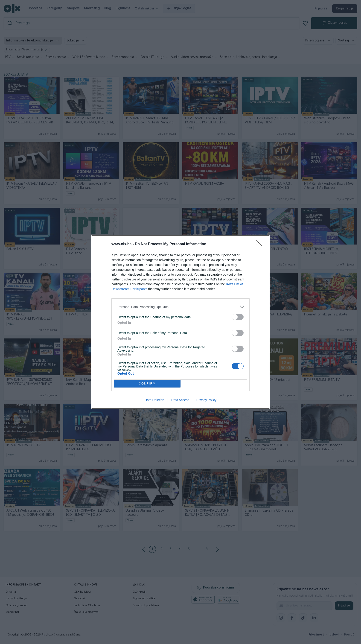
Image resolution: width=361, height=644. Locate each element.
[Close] (260, 244)
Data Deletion (154, 400)
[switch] (238, 317)
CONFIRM (147, 384)
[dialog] (180, 322)
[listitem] (180, 307)
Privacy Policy (206, 400)
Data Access (180, 400)
